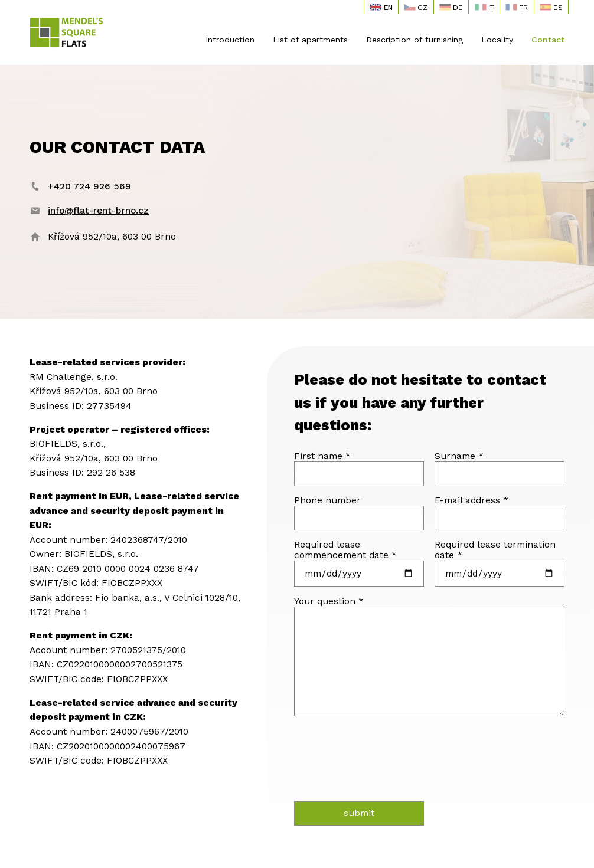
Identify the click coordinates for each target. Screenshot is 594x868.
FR (517, 7)
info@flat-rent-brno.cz (98, 211)
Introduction (230, 40)
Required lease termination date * (495, 550)
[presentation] (363, 755)
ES (551, 7)
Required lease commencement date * (345, 550)
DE (451, 7)
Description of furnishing (415, 40)
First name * (322, 456)
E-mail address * (471, 500)
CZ (416, 7)
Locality (497, 40)
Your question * (329, 601)
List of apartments (310, 40)
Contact (548, 40)
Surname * (459, 456)
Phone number (327, 500)
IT (484, 7)
